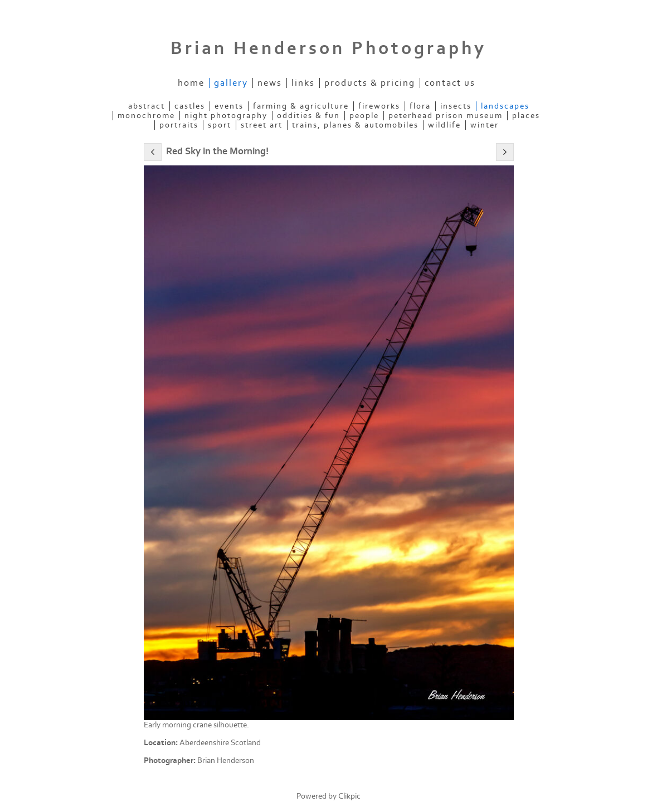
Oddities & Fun (308, 116)
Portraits (179, 125)
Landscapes (505, 106)
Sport (220, 125)
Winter (485, 125)
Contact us (450, 83)
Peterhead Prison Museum (446, 116)
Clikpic (349, 796)
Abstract (147, 106)
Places (526, 116)
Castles (190, 106)
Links (303, 83)
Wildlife (444, 125)
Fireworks (379, 106)
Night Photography (226, 116)
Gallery (231, 83)
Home (191, 83)
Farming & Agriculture (301, 106)
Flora (420, 106)
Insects (456, 106)
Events (229, 106)
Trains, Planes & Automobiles (355, 125)
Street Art (262, 125)
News (270, 83)
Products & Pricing (370, 83)
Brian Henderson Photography (328, 48)
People (364, 116)
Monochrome (146, 116)
